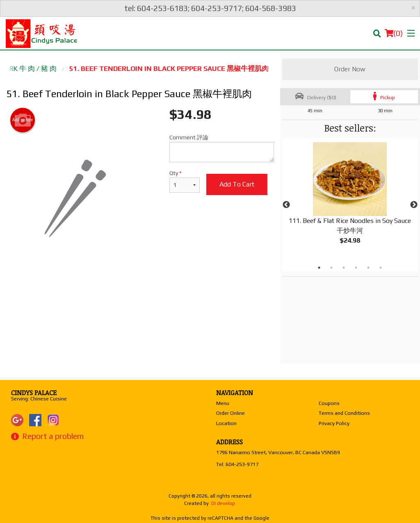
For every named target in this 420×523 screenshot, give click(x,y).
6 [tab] (381, 268)
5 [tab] (368, 268)
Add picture (23, 120)
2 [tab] (331, 268)
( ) (394, 33)
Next (414, 205)
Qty (185, 181)
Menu (223, 403)
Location (226, 423)
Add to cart (237, 184)
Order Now (350, 69)
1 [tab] (319, 268)
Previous (286, 205)
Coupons (329, 403)
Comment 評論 (221, 148)
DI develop (223, 503)
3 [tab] (344, 268)
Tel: (237, 464)
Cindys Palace (34, 393)
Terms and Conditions (344, 413)
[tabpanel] (350, 200)
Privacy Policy (334, 423)
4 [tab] (356, 268)
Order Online (231, 413)
